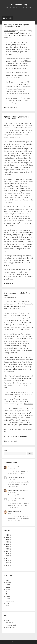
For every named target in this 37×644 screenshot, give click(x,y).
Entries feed (9, 623)
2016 (7, 542)
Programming (10, 601)
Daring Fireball (20, 436)
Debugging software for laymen (16, 24)
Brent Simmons (9, 31)
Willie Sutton (28, 404)
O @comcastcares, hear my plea (16, 117)
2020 (7, 537)
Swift (7, 606)
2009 (7, 554)
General (8, 585)
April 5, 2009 (12, 297)
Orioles (8, 596)
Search (6, 450)
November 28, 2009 (14, 27)
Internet (8, 587)
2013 (7, 549)
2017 (7, 540)
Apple (7, 580)
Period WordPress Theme (13, 642)
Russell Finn (12, 467)
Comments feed (11, 625)
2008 (7, 556)
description (14, 33)
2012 (7, 551)
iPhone (8, 589)
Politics (8, 599)
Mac (7, 592)
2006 (7, 561)
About (19, 467)
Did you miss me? (23, 490)
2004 (7, 565)
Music (7, 594)
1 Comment (9, 284)
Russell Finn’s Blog (18, 5)
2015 (7, 544)
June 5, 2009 (12, 119)
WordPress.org (10, 627)
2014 (7, 547)
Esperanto (9, 582)
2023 (7, 535)
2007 (7, 558)
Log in (7, 620)
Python (8, 603)
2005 (7, 563)
